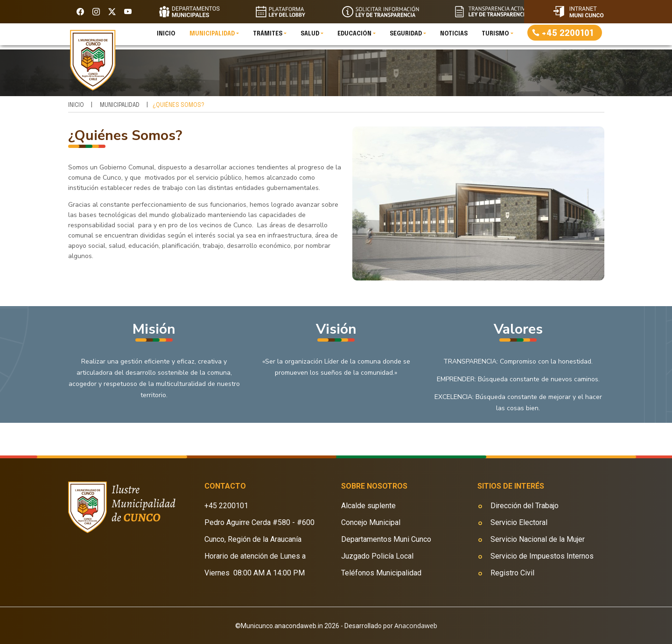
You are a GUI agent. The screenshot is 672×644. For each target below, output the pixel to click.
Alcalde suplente (368, 506)
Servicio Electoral (519, 522)
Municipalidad (212, 37)
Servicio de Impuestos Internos (542, 556)
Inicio (166, 37)
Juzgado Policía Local (377, 556)
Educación (354, 37)
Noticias (454, 37)
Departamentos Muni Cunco (386, 539)
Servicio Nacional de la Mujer (538, 539)
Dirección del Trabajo (525, 506)
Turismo (495, 37)
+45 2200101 (567, 37)
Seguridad (406, 37)
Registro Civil (512, 573)
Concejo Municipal (371, 522)
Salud (310, 37)
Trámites (268, 37)
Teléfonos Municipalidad (381, 573)
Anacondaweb (416, 626)
